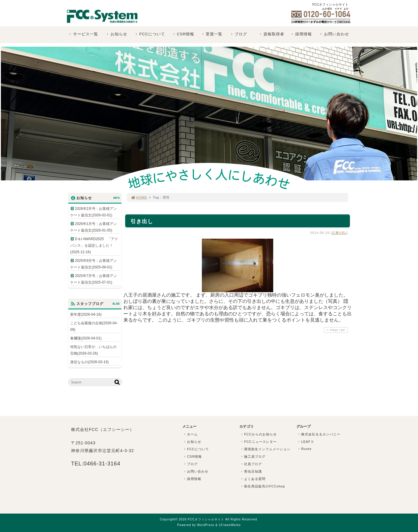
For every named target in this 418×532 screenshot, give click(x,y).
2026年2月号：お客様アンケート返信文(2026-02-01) (93, 212)
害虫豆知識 (251, 471)
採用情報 (301, 34)
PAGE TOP (335, 330)
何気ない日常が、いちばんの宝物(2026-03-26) (93, 350)
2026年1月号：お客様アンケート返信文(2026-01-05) (93, 227)
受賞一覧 (212, 34)
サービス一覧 (83, 34)
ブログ (238, 34)
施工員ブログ (253, 457)
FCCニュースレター (258, 442)
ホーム (190, 434)
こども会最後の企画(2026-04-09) (94, 326)
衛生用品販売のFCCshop (263, 486)
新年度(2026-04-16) (86, 314)
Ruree (304, 449)
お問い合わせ (334, 34)
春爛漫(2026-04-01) (86, 338)
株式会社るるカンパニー (319, 434)
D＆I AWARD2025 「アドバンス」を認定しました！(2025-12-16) (94, 245)
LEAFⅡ (306, 442)
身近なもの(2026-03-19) (89, 362)
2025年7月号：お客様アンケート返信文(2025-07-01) (93, 279)
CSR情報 (183, 34)
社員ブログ (251, 464)
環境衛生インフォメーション (265, 449)
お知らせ (116, 34)
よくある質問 (253, 479)
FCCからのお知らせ (258, 434)
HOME (139, 197)
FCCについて (150, 34)
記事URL (339, 233)
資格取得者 (271, 34)
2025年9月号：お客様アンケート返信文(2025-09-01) (93, 264)
